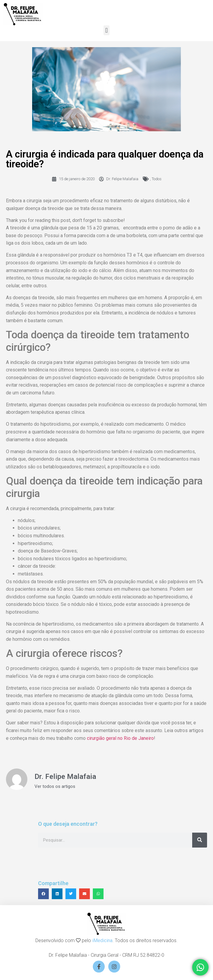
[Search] (200, 840)
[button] (106, 30)
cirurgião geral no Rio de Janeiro (120, 738)
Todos (157, 179)
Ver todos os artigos (55, 787)
